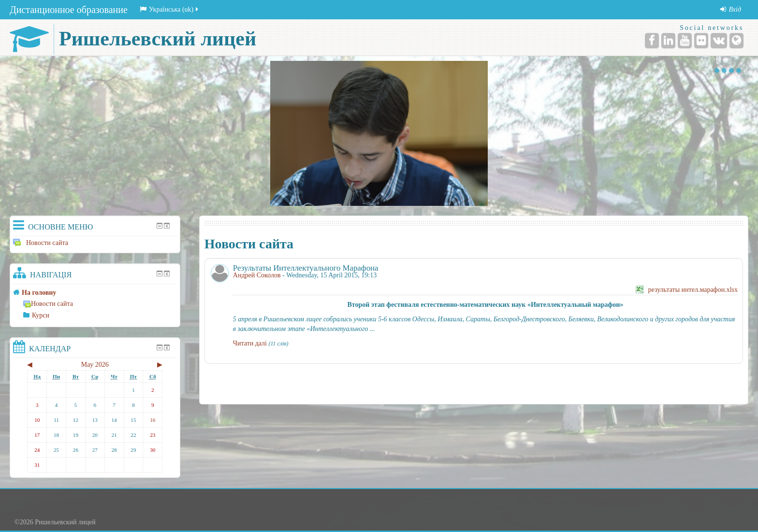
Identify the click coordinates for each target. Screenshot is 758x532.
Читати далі (250, 343)
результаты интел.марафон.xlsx (693, 290)
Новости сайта (41, 243)
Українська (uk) (170, 9)
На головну (39, 293)
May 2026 (95, 365)
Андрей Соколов (257, 275)
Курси (41, 315)
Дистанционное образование (69, 10)
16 (153, 420)
